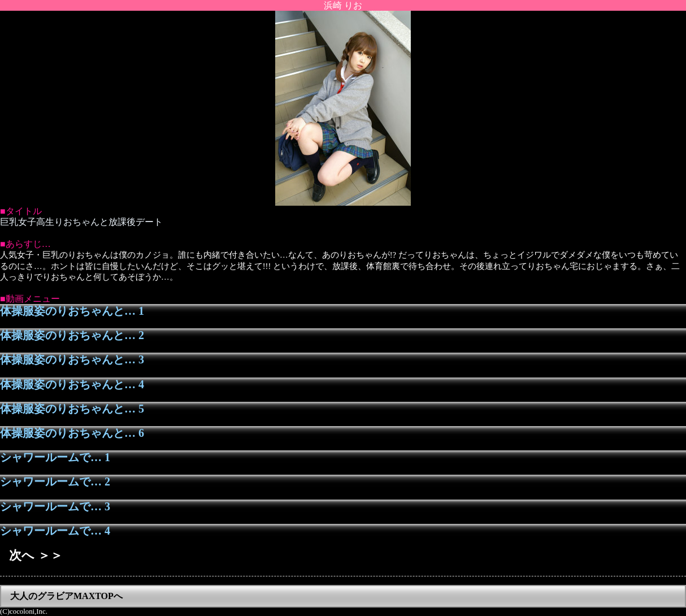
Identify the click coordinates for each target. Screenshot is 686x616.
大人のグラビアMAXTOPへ (66, 596)
